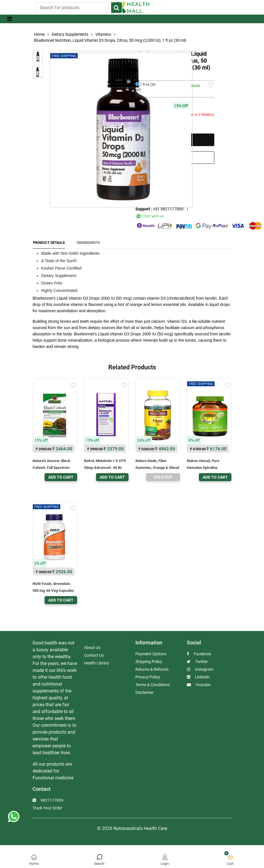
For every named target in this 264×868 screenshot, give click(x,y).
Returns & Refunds (152, 669)
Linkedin (198, 677)
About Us (92, 648)
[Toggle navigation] (10, 19)
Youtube (199, 685)
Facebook (199, 654)
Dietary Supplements (70, 34)
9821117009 (48, 800)
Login (165, 864)
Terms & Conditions (153, 685)
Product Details (49, 243)
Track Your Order (47, 808)
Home (39, 34)
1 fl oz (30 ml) (145, 87)
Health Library (97, 663)
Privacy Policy (148, 677)
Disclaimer (145, 692)
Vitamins (103, 34)
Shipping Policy (149, 662)
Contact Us (94, 655)
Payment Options (151, 654)
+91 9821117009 (168, 209)
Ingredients (88, 243)
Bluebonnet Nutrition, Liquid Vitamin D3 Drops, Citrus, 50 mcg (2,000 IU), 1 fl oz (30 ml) (110, 40)
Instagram (200, 669)
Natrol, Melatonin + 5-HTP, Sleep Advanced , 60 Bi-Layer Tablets (105, 468)
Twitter (197, 662)
